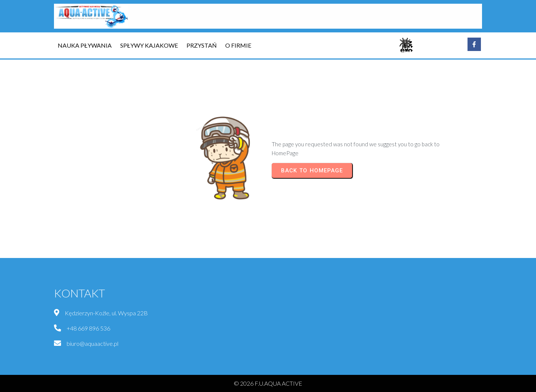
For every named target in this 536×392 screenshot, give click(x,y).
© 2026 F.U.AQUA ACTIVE (268, 383)
